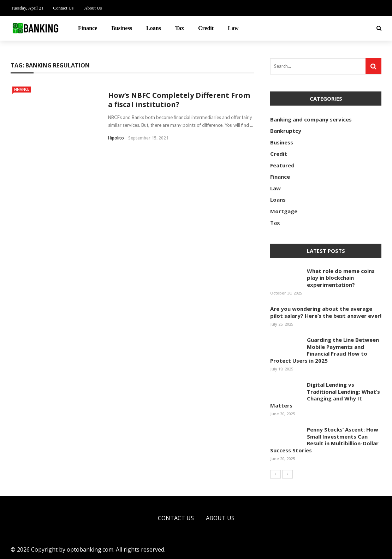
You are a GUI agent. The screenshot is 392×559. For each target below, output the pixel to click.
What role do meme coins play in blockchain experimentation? (341, 278)
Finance (88, 28)
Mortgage (284, 211)
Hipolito (116, 138)
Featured (282, 165)
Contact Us (63, 8)
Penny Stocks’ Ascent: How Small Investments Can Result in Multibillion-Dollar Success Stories (324, 440)
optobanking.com (90, 549)
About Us (93, 8)
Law (233, 28)
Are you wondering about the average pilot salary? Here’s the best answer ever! (326, 312)
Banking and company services (311, 119)
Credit (206, 28)
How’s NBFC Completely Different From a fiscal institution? (179, 100)
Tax (180, 28)
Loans (154, 28)
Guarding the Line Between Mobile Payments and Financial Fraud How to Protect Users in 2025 (325, 350)
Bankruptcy (286, 131)
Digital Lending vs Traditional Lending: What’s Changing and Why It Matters (325, 395)
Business (122, 28)
